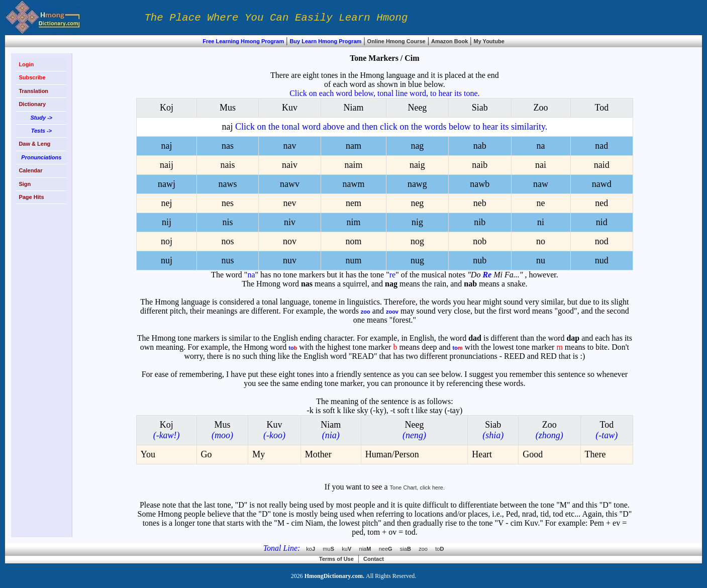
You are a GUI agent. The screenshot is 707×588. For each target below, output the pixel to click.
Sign (25, 184)
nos (227, 241)
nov (290, 241)
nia (369, 549)
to (439, 549)
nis (227, 222)
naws (227, 184)
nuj (167, 260)
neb (480, 203)
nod (602, 241)
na (541, 146)
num (353, 260)
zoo (427, 549)
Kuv (290, 108)
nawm (353, 184)
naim (353, 165)
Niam (353, 108)
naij (167, 165)
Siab (480, 108)
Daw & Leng (34, 144)
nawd (602, 184)
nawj (167, 184)
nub (480, 260)
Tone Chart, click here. (417, 487)
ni (541, 222)
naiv (290, 165)
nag (417, 146)
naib (480, 165)
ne (541, 203)
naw (541, 184)
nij (167, 222)
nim (353, 222)
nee (389, 549)
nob (480, 241)
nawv (290, 184)
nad (601, 146)
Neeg (417, 108)
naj (385, 127)
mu (332, 549)
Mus (228, 108)
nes (228, 203)
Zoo (541, 108)
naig (417, 165)
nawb (480, 184)
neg (417, 203)
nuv (290, 260)
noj (167, 241)
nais (227, 165)
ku (350, 549)
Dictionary (32, 104)
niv (290, 222)
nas (228, 146)
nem (354, 203)
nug (417, 260)
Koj (167, 108)
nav (289, 146)
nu (541, 260)
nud (602, 260)
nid (602, 222)
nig (417, 222)
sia (409, 549)
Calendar (30, 170)
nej (166, 203)
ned (601, 203)
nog (417, 241)
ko (314, 549)
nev (289, 203)
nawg (417, 184)
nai (541, 165)
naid (602, 165)
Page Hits (31, 197)
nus (227, 260)
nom (353, 241)
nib (480, 222)
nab (480, 146)
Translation (33, 91)
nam (354, 146)
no (541, 241)
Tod (601, 108)
